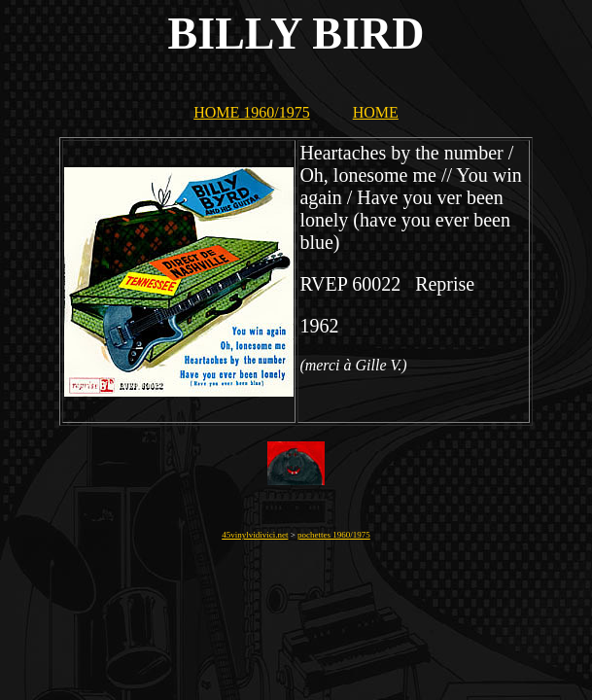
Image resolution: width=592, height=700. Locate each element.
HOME (376, 112)
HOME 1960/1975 (252, 112)
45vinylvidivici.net (255, 535)
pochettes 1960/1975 (334, 535)
